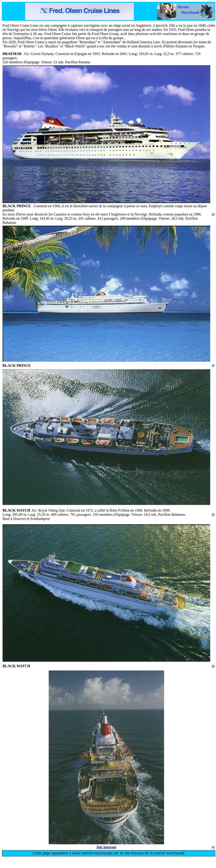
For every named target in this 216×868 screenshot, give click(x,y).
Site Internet (106, 847)
